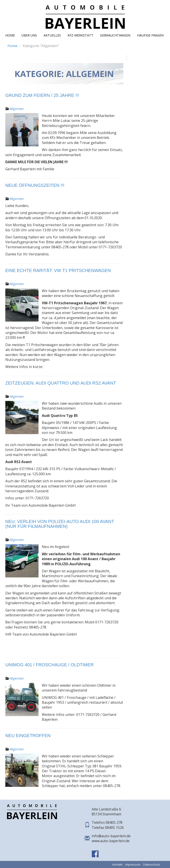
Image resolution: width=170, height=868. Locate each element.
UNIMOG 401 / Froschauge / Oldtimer (49, 665)
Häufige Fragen (150, 35)
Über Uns (29, 35)
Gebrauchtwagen (115, 35)
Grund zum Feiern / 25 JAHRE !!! (42, 95)
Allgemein (17, 109)
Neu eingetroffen (28, 736)
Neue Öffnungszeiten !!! (35, 185)
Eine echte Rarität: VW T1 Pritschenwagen (58, 270)
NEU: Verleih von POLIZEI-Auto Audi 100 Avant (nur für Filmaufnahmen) (60, 524)
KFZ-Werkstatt (80, 35)
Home (10, 35)
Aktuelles (52, 35)
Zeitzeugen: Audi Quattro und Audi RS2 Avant (61, 383)
